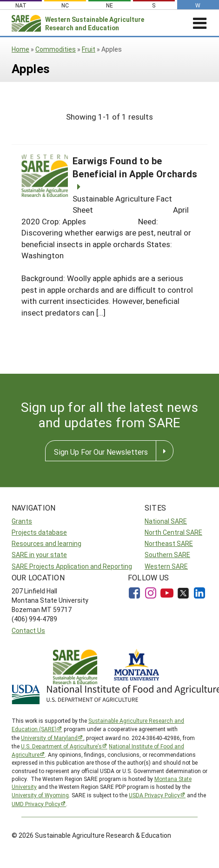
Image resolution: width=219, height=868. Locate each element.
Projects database (39, 532)
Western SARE (166, 566)
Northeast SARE (169, 543)
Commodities (56, 49)
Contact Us (28, 630)
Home (20, 49)
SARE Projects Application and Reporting (72, 566)
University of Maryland (49, 738)
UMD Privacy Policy (36, 804)
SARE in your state (39, 555)
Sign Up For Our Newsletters (101, 452)
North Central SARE (173, 532)
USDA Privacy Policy (154, 795)
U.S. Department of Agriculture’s (61, 746)
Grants (22, 521)
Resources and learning (46, 543)
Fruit (89, 49)
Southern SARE (167, 555)
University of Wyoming (40, 795)
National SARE (166, 521)
